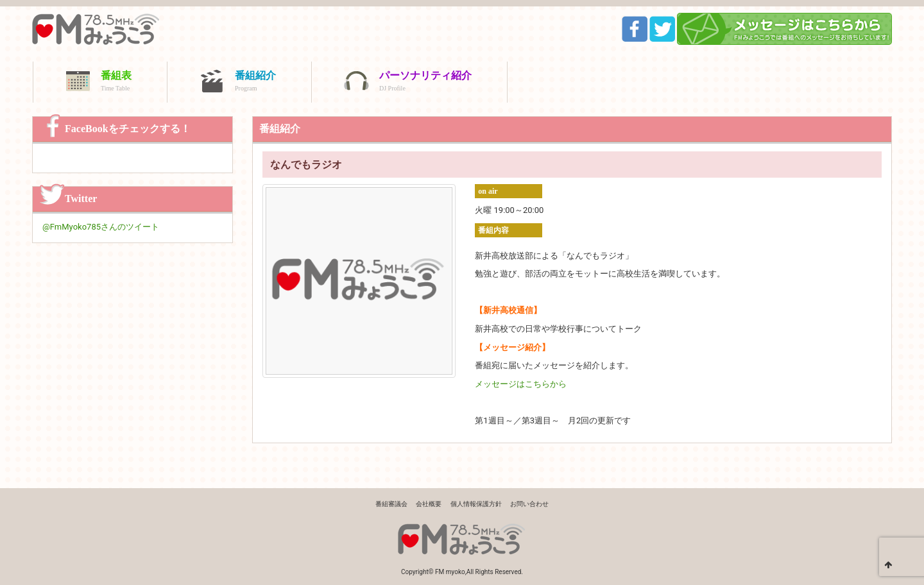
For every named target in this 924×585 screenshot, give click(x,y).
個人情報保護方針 (476, 504)
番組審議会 (391, 504)
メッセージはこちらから (521, 384)
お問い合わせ (529, 504)
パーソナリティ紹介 (425, 82)
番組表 (116, 82)
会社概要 (429, 504)
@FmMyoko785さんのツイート (101, 227)
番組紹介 (255, 82)
